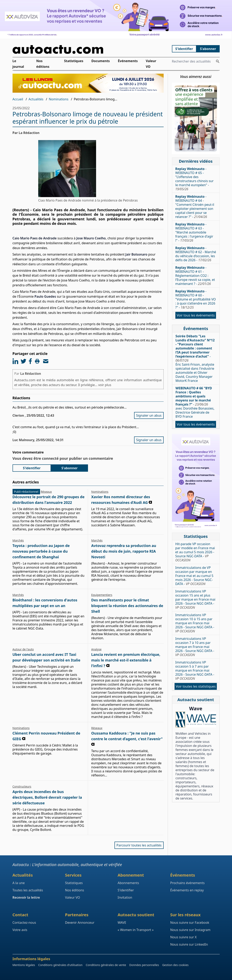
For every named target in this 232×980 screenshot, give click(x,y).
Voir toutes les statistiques (196, 686)
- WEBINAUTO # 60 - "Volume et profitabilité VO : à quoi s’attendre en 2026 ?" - (196, 299)
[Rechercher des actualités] (218, 61)
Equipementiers (102, 595)
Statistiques (74, 61)
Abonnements (128, 883)
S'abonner (208, 49)
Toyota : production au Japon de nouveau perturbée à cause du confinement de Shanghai (41, 551)
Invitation (125, 897)
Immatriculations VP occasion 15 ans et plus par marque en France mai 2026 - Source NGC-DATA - (195, 599)
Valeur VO (151, 64)
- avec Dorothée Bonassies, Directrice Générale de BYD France (195, 402)
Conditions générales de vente (106, 965)
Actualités (36, 99)
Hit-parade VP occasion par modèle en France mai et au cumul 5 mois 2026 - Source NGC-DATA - (195, 552)
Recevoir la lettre (26, 897)
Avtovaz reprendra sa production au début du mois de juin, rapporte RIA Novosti (124, 551)
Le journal (18, 64)
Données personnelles (144, 965)
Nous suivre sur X (184, 937)
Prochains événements (188, 883)
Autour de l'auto (23, 649)
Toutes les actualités (28, 890)
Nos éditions (43, 64)
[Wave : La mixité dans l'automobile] (196, 719)
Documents (101, 61)
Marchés (18, 540)
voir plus (105, 385)
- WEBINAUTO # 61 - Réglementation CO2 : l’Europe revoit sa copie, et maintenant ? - (195, 276)
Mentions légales (24, 965)
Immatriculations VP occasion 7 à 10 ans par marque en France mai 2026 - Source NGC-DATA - (195, 647)
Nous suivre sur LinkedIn (189, 944)
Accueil (18, 99)
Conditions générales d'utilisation (60, 965)
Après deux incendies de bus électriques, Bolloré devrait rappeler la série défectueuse (47, 797)
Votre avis (20, 930)
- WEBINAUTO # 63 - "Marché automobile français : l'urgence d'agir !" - (194, 232)
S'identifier (184, 49)
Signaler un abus (149, 415)
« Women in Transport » (136, 930)
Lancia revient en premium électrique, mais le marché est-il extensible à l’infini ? (126, 660)
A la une (19, 883)
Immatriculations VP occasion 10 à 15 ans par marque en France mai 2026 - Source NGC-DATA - (195, 623)
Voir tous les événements (196, 315)
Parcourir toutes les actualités (139, 845)
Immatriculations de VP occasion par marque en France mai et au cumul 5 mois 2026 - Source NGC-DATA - (194, 576)
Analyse (96, 649)
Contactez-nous (24, 923)
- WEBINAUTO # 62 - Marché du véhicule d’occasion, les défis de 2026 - (196, 254)
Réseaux (46, 492)
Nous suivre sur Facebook (190, 923)
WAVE (122, 923)
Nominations (59, 99)
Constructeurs (22, 786)
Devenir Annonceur (80, 923)
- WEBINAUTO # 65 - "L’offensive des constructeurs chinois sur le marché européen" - (194, 179)
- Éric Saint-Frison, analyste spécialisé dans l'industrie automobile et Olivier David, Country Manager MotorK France (195, 358)
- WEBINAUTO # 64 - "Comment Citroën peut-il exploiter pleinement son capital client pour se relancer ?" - (195, 207)
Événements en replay (187, 890)
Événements (128, 61)
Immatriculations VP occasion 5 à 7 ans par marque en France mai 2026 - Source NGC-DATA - (195, 670)
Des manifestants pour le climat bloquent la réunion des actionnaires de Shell (127, 606)
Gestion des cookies (175, 965)
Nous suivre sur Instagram (190, 930)
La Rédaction (31, 374)
